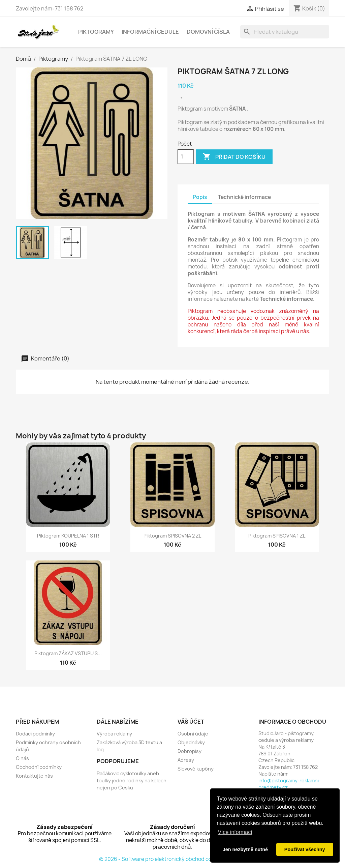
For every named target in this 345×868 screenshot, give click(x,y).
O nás (22, 758)
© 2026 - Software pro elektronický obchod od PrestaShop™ (173, 859)
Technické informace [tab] (244, 197)
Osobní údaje (193, 734)
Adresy (186, 760)
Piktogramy (96, 32)
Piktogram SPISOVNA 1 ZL (277, 536)
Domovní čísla (208, 32)
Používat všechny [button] (305, 849)
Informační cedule (150, 32)
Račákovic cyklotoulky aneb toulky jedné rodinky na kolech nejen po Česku (132, 780)
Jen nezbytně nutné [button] (245, 849)
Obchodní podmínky (39, 767)
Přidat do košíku (234, 157)
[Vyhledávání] (285, 32)
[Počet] (186, 157)
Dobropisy (190, 751)
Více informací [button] (235, 832)
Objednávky (191, 742)
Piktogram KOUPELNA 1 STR (68, 536)
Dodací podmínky (35, 734)
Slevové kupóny (196, 769)
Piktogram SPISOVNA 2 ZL (172, 536)
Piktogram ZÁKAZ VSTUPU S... (68, 653)
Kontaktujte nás (34, 776)
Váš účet (191, 722)
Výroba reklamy (114, 734)
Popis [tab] (200, 197)
